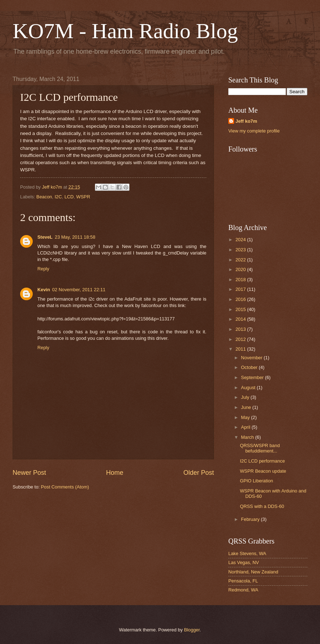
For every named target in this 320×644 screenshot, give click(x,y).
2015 (241, 309)
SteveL (45, 237)
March (248, 437)
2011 (241, 349)
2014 (241, 319)
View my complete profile (254, 131)
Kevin (44, 290)
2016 (241, 299)
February (251, 519)
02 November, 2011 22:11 (79, 290)
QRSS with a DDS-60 (262, 506)
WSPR (83, 197)
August (249, 388)
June (247, 407)
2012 (241, 339)
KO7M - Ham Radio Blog (125, 31)
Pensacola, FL (243, 581)
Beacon (44, 197)
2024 (241, 240)
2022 (241, 260)
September (253, 377)
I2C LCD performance (262, 461)
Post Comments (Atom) (65, 487)
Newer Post (29, 473)
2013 (241, 329)
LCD (69, 197)
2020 (241, 269)
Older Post (199, 473)
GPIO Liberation (256, 481)
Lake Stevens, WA (247, 553)
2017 (241, 289)
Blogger (192, 630)
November (252, 358)
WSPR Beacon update (263, 471)
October (250, 367)
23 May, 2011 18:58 (75, 237)
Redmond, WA (243, 590)
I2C (58, 197)
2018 (241, 280)
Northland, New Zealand (253, 572)
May (246, 417)
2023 (241, 250)
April (246, 427)
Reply (43, 269)
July (246, 397)
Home (115, 473)
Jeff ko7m (246, 121)
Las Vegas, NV (244, 562)
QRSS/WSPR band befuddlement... (260, 448)
